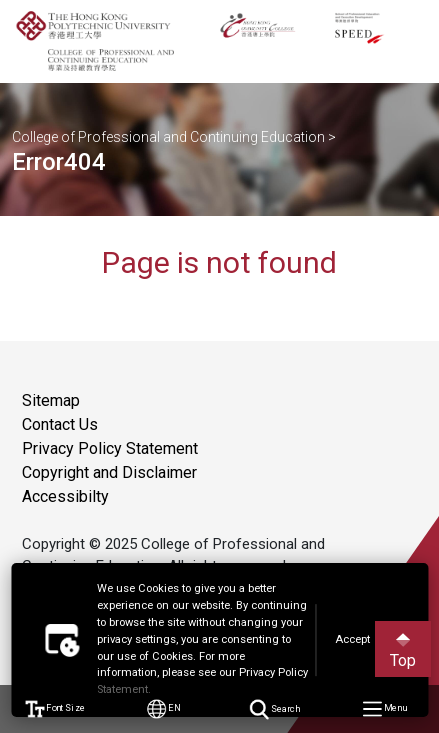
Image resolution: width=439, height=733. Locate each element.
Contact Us (60, 424)
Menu (384, 709)
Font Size (55, 709)
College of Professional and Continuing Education (168, 137)
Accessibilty (65, 496)
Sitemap (51, 400)
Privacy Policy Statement (110, 448)
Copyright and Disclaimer (109, 472)
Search (274, 709)
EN (165, 709)
